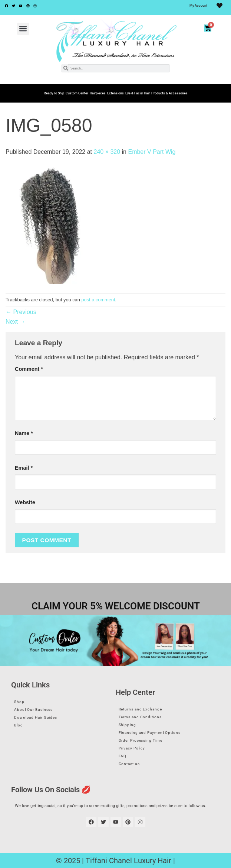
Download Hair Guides (36, 717)
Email (24, 468)
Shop (19, 702)
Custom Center (77, 93)
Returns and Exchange (140, 709)
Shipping (127, 725)
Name (24, 433)
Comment (29, 369)
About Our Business (33, 710)
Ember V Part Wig (152, 152)
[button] (23, 29)
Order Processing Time (141, 740)
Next (15, 322)
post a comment (98, 300)
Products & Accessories (169, 93)
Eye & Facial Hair (138, 93)
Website (25, 502)
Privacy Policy (132, 748)
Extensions (115, 93)
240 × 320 (107, 152)
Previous (21, 312)
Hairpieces (98, 93)
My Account (198, 6)
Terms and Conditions (140, 717)
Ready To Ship (54, 93)
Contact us (129, 764)
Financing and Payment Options (150, 733)
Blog (19, 725)
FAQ (123, 756)
